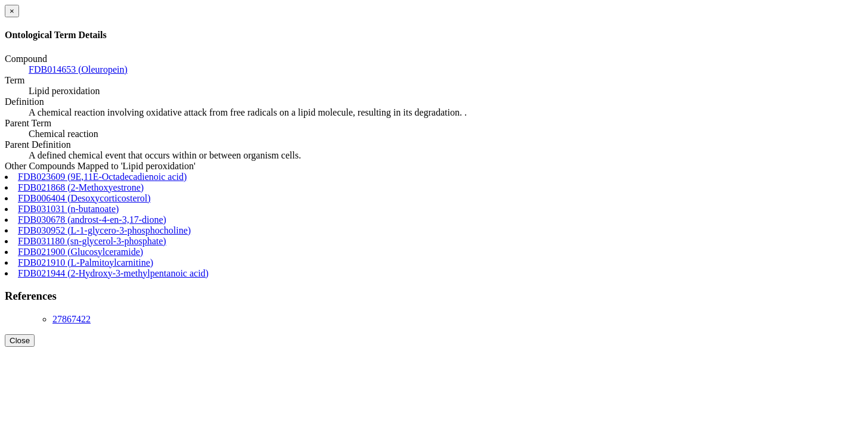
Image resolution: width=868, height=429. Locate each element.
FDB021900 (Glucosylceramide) (80, 252)
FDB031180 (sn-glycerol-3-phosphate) (92, 241)
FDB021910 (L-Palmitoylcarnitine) (86, 262)
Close (20, 341)
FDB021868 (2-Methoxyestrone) (81, 187)
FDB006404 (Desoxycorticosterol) (84, 198)
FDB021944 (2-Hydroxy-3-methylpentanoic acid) (113, 273)
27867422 (72, 319)
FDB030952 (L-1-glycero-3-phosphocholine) (104, 230)
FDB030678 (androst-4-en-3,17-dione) (92, 220)
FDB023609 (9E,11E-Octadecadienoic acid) (102, 177)
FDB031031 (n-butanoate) (68, 209)
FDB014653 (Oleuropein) (78, 69)
